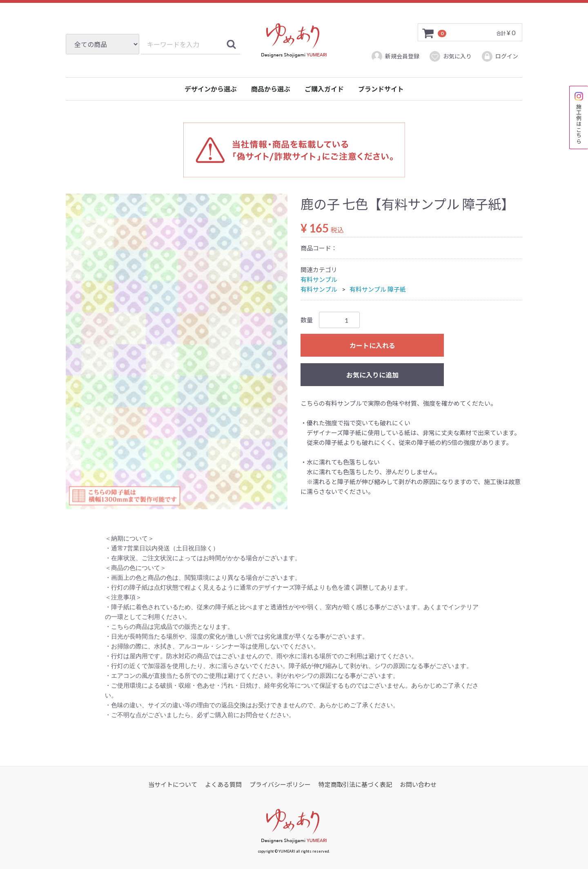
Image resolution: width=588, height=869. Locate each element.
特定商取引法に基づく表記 (355, 784)
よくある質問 (223, 784)
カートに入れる (372, 345)
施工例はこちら (579, 117)
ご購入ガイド (324, 89)
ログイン (500, 56)
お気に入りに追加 (372, 375)
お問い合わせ (418, 784)
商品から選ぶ (271, 89)
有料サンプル (319, 279)
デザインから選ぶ (211, 89)
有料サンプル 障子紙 (378, 289)
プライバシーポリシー (280, 784)
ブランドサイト (381, 89)
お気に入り (450, 56)
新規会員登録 (395, 56)
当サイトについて (173, 784)
